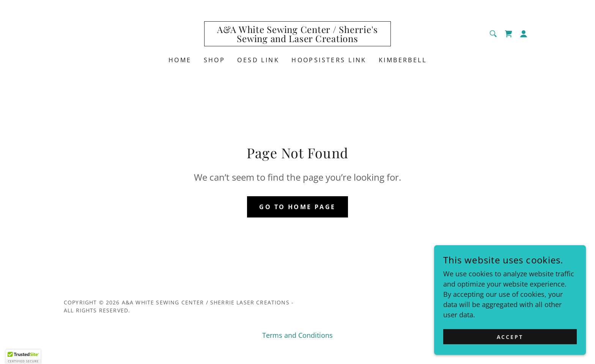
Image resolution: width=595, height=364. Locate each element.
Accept (510, 337)
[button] (524, 34)
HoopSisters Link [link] (329, 60)
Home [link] (180, 60)
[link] (298, 39)
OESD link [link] (258, 60)
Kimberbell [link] (403, 60)
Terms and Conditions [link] (297, 335)
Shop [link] (215, 60)
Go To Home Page (297, 207)
